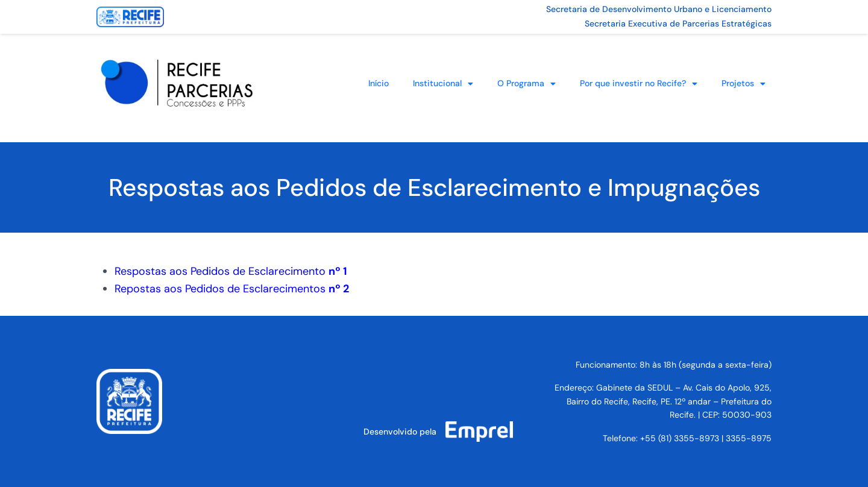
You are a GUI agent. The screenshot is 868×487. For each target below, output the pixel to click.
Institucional (443, 84)
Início (379, 83)
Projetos (744, 84)
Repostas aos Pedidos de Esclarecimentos (232, 289)
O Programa (527, 84)
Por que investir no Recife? (639, 84)
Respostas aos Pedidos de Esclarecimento (231, 271)
